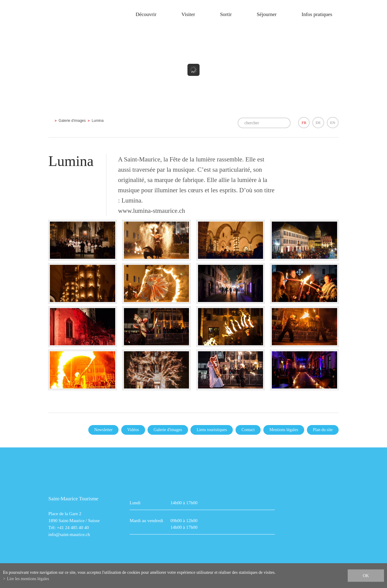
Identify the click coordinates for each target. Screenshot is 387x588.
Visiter (188, 14)
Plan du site (323, 430)
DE (318, 123)
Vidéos (133, 430)
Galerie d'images (72, 121)
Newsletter (104, 430)
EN (333, 123)
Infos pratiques (317, 14)
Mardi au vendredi (146, 521)
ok (366, 576)
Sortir (226, 14)
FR (304, 123)
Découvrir (146, 14)
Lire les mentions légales (28, 579)
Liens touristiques (212, 430)
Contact (248, 430)
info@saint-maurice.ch (69, 534)
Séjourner (267, 14)
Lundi (135, 503)
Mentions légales (284, 430)
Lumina (98, 121)
